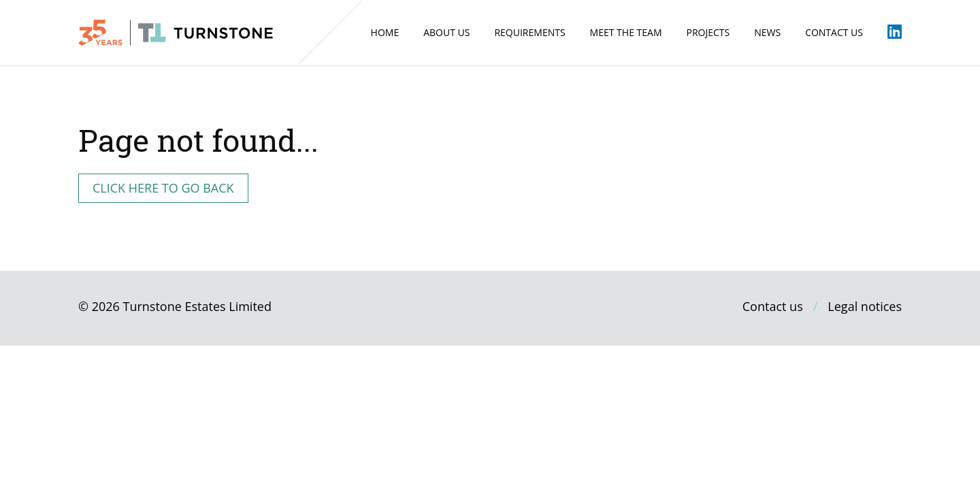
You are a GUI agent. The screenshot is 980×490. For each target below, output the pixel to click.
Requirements (529, 32)
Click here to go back (163, 188)
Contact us (834, 32)
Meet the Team (626, 32)
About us (446, 32)
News (767, 32)
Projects (708, 32)
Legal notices (865, 306)
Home (385, 32)
